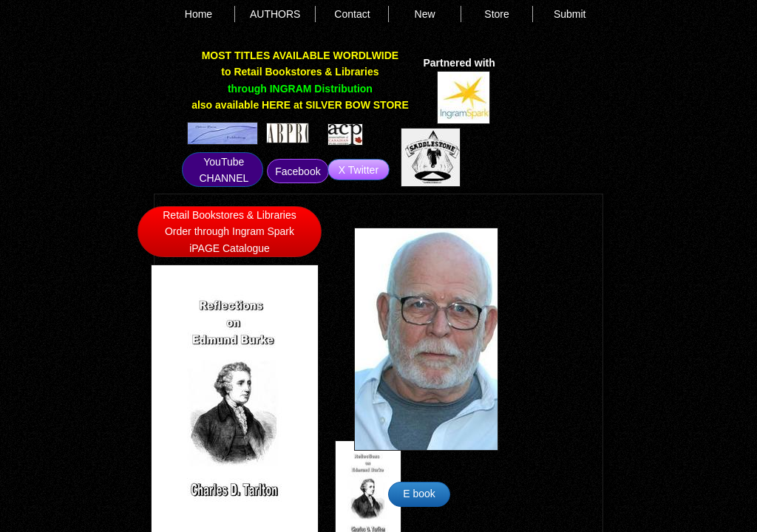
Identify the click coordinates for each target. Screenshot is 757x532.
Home (198, 14)
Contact (352, 14)
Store (496, 14)
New (425, 14)
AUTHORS (275, 14)
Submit (570, 14)
